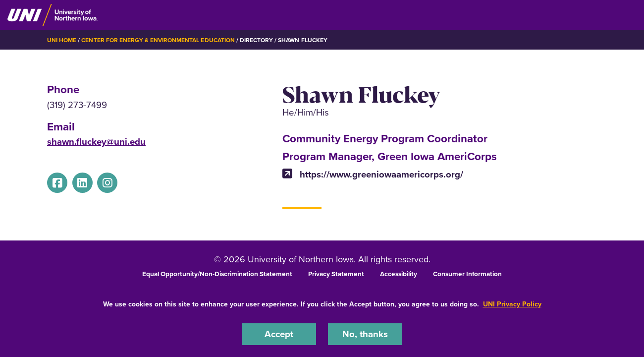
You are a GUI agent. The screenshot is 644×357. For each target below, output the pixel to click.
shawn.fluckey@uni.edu (96, 142)
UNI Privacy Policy (512, 304)
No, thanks (365, 334)
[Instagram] (107, 183)
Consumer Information (467, 274)
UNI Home (62, 40)
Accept (279, 334)
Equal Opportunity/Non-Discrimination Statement (217, 274)
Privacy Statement (336, 274)
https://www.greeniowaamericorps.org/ (373, 174)
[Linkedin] (82, 183)
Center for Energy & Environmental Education (158, 40)
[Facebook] (57, 183)
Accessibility (399, 274)
